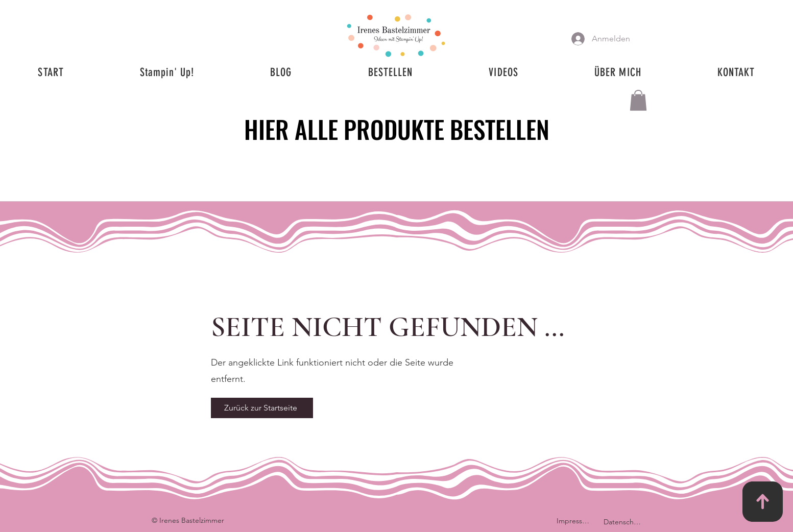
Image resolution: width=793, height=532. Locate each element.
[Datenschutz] (624, 522)
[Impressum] (575, 521)
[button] (638, 100)
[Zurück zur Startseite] (262, 408)
